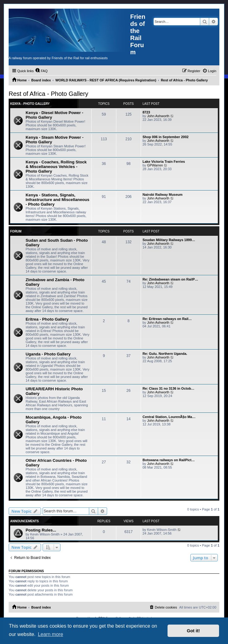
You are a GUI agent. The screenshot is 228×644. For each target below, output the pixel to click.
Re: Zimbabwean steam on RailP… (170, 279)
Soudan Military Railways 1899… (169, 240)
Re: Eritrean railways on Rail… (167, 319)
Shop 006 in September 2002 (166, 137)
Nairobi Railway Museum (163, 195)
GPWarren (155, 165)
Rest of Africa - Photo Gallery (48, 94)
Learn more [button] (51, 634)
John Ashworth (158, 116)
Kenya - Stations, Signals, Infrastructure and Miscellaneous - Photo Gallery (58, 200)
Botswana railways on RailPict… (169, 460)
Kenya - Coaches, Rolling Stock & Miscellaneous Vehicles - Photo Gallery (56, 167)
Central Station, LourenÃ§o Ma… (169, 417)
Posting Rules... (41, 530)
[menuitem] (41, 71)
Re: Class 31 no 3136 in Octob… (168, 388)
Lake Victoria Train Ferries (164, 162)
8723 (146, 112)
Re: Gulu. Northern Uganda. (165, 354)
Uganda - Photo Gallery (48, 354)
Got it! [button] (193, 631)
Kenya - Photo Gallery (30, 104)
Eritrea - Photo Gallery (47, 319)
